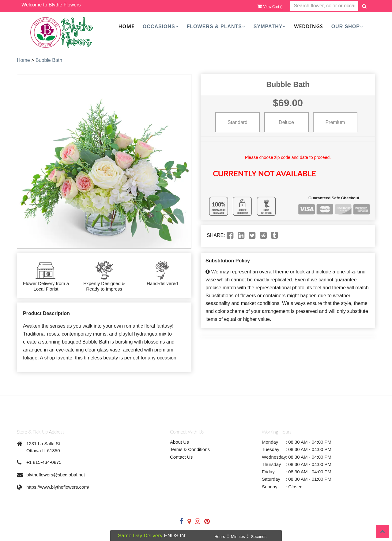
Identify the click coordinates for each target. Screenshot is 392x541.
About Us (179, 442)
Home (126, 26)
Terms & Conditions (190, 449)
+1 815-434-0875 (44, 462)
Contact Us (181, 457)
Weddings (309, 26)
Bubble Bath (49, 60)
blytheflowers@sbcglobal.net (56, 475)
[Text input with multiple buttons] (324, 6)
